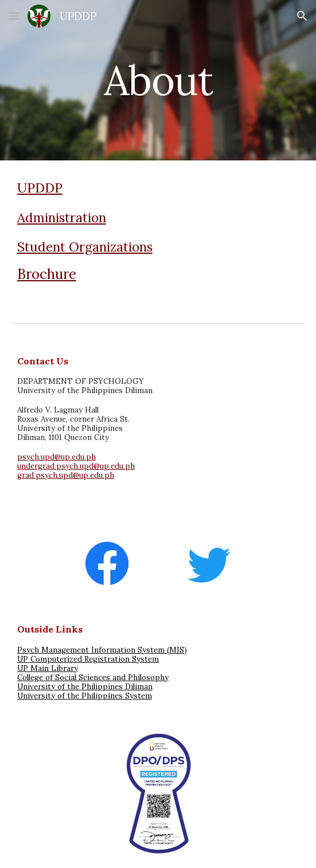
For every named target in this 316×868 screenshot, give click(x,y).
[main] (158, 80)
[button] (14, 16)
